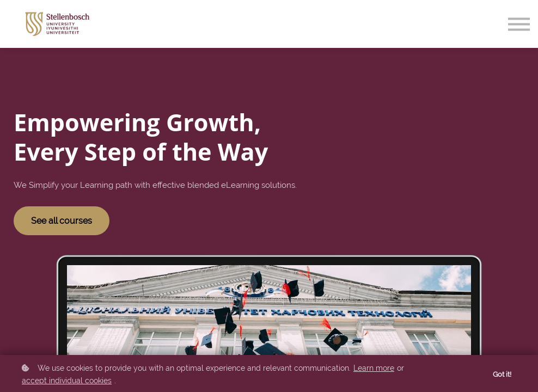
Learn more (374, 368)
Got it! (502, 374)
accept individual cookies (67, 381)
